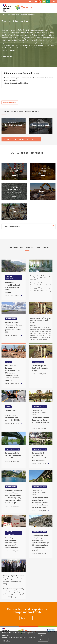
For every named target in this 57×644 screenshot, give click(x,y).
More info (7, 641)
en (54, 2)
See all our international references (20, 139)
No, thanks (43, 640)
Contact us (7, 56)
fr (52, 2)
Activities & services (13, 14)
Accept (42, 635)
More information (10, 102)
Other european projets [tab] (12, 226)
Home (3, 14)
